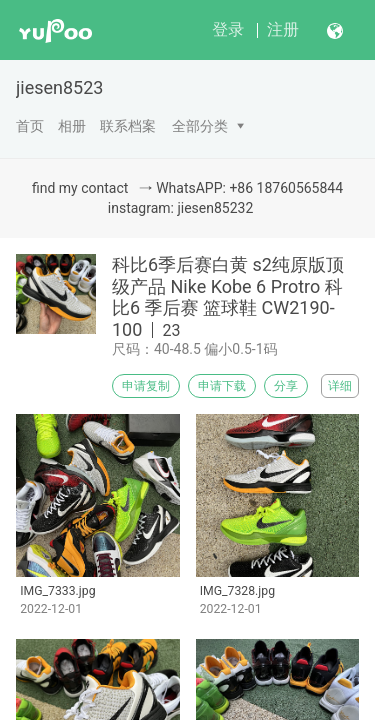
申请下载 (222, 386)
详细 (340, 386)
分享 (286, 386)
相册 (72, 126)
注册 (283, 29)
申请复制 (146, 386)
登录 (228, 29)
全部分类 (200, 126)
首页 (30, 126)
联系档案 (128, 126)
